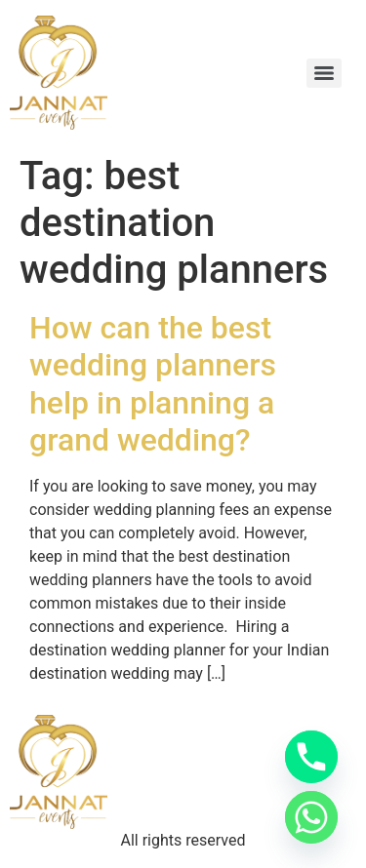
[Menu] (324, 73)
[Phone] (311, 757)
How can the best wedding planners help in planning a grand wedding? (153, 384)
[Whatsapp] (311, 817)
